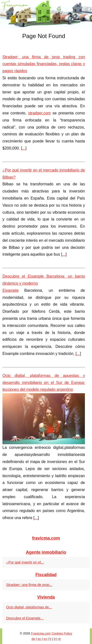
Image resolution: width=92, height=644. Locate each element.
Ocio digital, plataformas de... (29, 607)
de (33, 639)
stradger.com (39, 113)
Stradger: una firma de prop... (29, 585)
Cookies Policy (62, 633)
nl (59, 639)
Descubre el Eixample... (25, 618)
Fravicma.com (41, 633)
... (24, 148)
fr (51, 639)
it (55, 639)
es (45, 639)
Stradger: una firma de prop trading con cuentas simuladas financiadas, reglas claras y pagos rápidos (44, 64)
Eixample (11, 290)
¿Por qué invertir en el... (25, 562)
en (39, 639)
